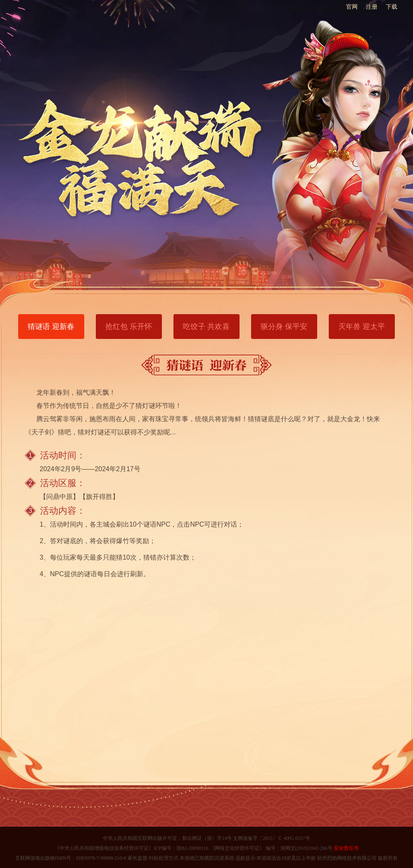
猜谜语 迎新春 (51, 327)
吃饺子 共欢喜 (206, 327)
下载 (392, 7)
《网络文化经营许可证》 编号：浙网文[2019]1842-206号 (271, 848)
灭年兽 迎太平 (362, 327)
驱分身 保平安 (284, 327)
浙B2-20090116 (192, 848)
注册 (372, 7)
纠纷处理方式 (164, 858)
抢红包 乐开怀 (129, 327)
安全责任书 (345, 848)
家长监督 (137, 858)
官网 (352, 7)
